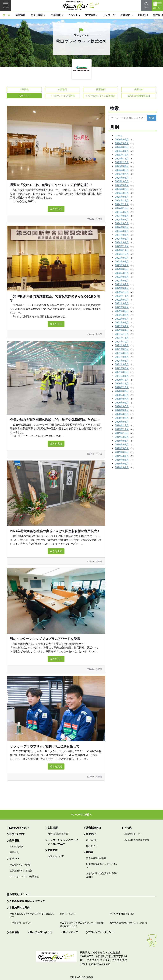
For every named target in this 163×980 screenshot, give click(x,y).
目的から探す (17, 834)
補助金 (89, 852)
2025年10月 (122, 162)
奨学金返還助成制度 (96, 858)
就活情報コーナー (133, 834)
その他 (128, 828)
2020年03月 (122, 414)
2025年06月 (122, 178)
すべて (119, 136)
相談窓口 (143, 15)
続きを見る (56, 209)
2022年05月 (122, 315)
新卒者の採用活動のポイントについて (129, 923)
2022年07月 (122, 307)
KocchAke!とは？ (19, 828)
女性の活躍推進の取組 (139, 96)
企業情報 (56, 15)
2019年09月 (122, 437)
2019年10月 (122, 433)
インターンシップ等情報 (62, 96)
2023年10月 (122, 254)
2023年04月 (122, 277)
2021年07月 (122, 353)
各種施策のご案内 (19, 907)
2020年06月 (122, 403)
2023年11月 (122, 250)
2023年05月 (122, 273)
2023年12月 (122, 246)
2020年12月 (122, 380)
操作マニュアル (67, 914)
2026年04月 (122, 140)
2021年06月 (122, 357)
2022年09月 (122, 300)
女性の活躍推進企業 (58, 834)
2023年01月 (122, 288)
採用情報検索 (17, 847)
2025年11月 (122, 159)
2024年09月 (122, 212)
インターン (109, 15)
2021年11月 (122, 338)
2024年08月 (122, 216)
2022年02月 (122, 326)
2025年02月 (122, 193)
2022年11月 (122, 296)
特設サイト (92, 846)
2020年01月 (122, 422)
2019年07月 (122, 445)
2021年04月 (122, 365)
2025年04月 (122, 185)
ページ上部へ (83, 815)
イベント (73, 15)
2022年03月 (122, 323)
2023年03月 (122, 281)
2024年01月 (122, 242)
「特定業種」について (21, 923)
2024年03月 (122, 235)
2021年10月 (122, 342)
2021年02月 (122, 372)
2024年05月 (122, 227)
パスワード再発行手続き (122, 914)
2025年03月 (122, 189)
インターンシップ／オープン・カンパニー (63, 842)
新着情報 (20, 15)
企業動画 (62, 89)
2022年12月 (122, 292)
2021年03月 (122, 368)
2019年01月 (122, 467)
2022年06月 (122, 311)
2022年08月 (122, 303)
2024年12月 (122, 201)
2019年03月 (122, 460)
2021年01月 (122, 376)
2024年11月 (122, 204)
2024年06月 (122, 223)
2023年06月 (122, 269)
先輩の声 (125, 15)
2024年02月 (122, 239)
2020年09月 (122, 391)
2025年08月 (122, 170)
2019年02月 (122, 464)
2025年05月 (122, 181)
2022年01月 (122, 330)
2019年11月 (122, 429)
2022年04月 (122, 319)
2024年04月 (122, 231)
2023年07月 (122, 265)
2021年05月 (122, 361)
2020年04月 (122, 410)
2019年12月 (122, 426)
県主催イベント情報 (20, 865)
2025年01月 (122, 197)
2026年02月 (122, 147)
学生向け (91, 834)
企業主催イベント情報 (21, 871)
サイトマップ (70, 932)
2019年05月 (122, 452)
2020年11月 (122, 384)
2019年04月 (122, 456)
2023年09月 (122, 258)
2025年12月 (122, 155)
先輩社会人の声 (56, 856)
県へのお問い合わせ (41, 932)
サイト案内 (37, 15)
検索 (152, 118)
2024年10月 (122, 208)
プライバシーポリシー (101, 932)
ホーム (6, 15)
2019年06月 (122, 448)
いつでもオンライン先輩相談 (101, 96)
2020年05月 (122, 406)
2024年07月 (122, 220)
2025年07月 (122, 174)
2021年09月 (122, 345)
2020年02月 (122, 418)
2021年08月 (122, 349)
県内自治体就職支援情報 (137, 840)
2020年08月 (122, 395)
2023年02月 (122, 284)
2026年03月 (122, 143)
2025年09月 (122, 166)
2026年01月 (122, 151)
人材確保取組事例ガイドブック (27, 901)
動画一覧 (14, 852)
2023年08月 (122, 262)
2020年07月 (122, 399)
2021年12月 (122, 334)
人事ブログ (24, 96)
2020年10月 (122, 387)
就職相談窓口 (93, 828)
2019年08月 (122, 441)
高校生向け (92, 840)
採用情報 (101, 89)
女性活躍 (90, 15)
